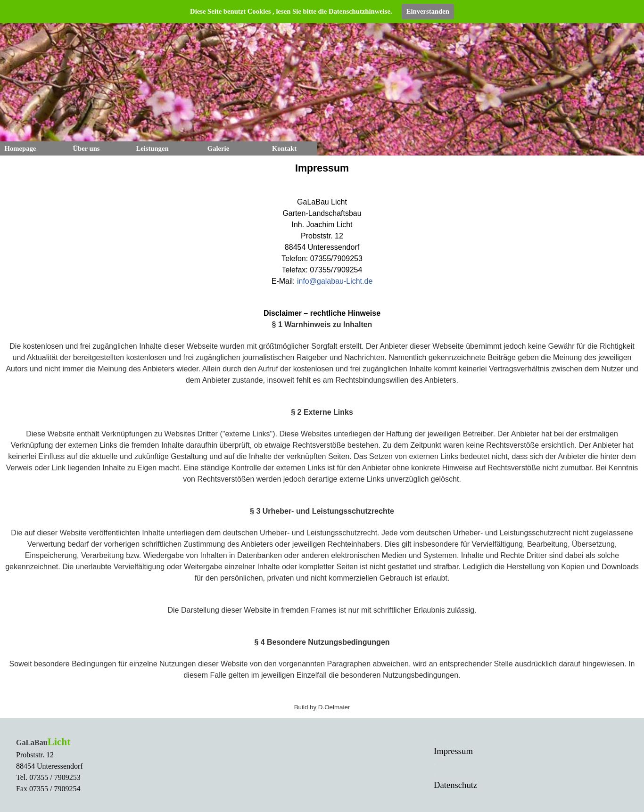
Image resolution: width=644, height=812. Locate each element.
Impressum (453, 751)
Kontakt (284, 148)
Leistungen (152, 148)
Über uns (86, 148)
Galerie (218, 148)
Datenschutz (455, 785)
